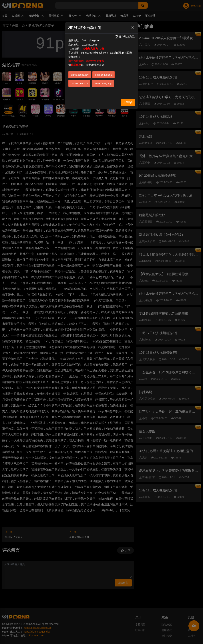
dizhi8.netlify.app (103, 83)
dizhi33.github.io (79, 83)
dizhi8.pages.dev (80, 75)
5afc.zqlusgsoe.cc (92, 40)
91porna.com (89, 45)
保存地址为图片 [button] (126, 37)
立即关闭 (128, 102)
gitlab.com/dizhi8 (104, 75)
